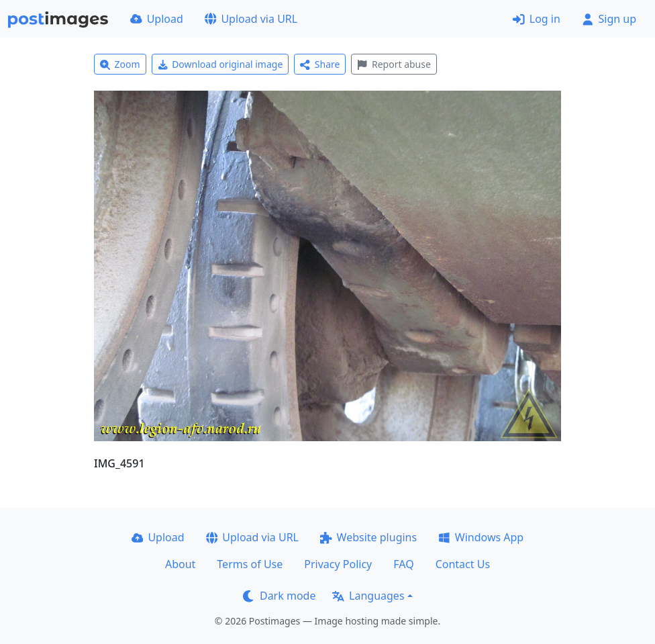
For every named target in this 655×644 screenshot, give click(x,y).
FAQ (403, 564)
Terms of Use (250, 564)
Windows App (481, 537)
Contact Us (463, 564)
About (180, 564)
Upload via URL (251, 19)
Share (320, 64)
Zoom (120, 64)
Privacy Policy (338, 564)
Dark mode (279, 596)
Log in (537, 19)
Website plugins (368, 537)
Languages (368, 596)
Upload (157, 19)
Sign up (609, 19)
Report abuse (394, 64)
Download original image (220, 64)
